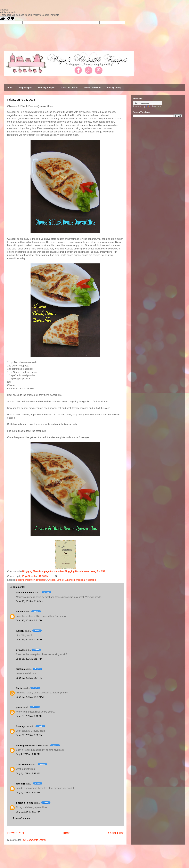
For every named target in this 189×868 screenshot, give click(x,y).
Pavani (20, 612)
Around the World (92, 88)
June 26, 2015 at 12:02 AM (30, 601)
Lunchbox (70, 580)
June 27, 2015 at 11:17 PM (30, 697)
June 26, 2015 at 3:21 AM (29, 621)
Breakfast (41, 580)
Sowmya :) (22, 726)
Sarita (19, 688)
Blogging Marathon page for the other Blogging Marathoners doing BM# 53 (64, 571)
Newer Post (16, 833)
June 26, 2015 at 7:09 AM (29, 640)
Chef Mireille (23, 765)
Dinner (60, 580)
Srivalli (20, 650)
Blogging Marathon (25, 580)
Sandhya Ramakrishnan (29, 746)
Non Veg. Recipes (46, 88)
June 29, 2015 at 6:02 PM (29, 735)
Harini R (20, 784)
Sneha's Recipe (25, 803)
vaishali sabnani (25, 593)
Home (10, 88)
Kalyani (20, 631)
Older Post (116, 833)
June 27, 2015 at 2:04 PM (29, 678)
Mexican (80, 580)
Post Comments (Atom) (34, 840)
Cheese (51, 580)
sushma (20, 669)
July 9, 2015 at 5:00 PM (28, 812)
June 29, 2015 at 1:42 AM (29, 716)
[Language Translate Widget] (147, 103)
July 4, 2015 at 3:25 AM (28, 774)
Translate (154, 106)
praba (19, 707)
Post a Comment (22, 818)
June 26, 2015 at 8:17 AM (29, 659)
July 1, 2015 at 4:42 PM (28, 754)
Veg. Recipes (25, 88)
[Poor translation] (11, 19)
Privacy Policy (114, 88)
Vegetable (91, 580)
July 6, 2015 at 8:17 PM (28, 793)
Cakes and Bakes (69, 88)
